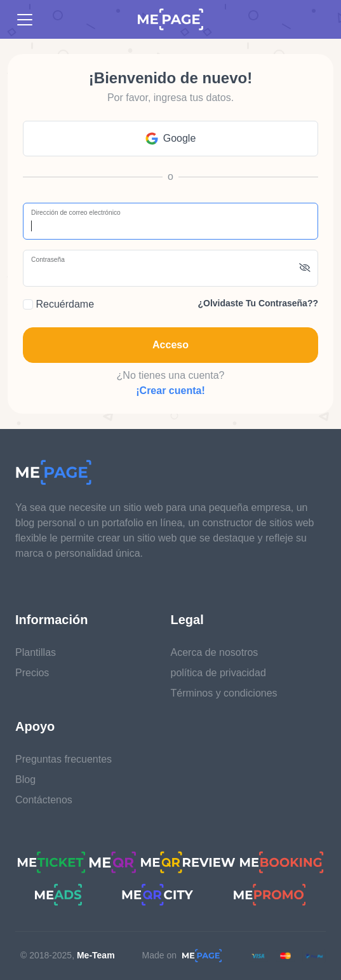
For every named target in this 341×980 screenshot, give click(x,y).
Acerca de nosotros (215, 652)
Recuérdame (58, 304)
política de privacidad (218, 673)
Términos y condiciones (224, 693)
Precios (32, 673)
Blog (25, 779)
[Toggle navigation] (25, 20)
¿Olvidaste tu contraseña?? (258, 303)
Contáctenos (44, 800)
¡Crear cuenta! (170, 391)
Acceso (170, 345)
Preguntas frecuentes (64, 759)
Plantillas (36, 652)
